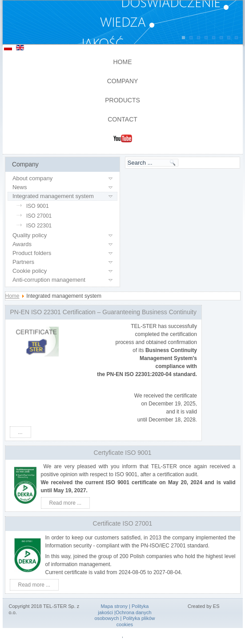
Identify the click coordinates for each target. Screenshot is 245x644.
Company (123, 81)
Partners (23, 262)
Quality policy (30, 235)
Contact (122, 119)
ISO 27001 (39, 216)
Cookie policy (30, 271)
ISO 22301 (39, 226)
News (20, 187)
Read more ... (66, 503)
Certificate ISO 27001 (123, 523)
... (20, 432)
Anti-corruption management (49, 280)
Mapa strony (114, 606)
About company (32, 178)
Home (123, 62)
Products (122, 100)
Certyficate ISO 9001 (123, 453)
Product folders (32, 253)
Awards (22, 244)
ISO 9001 (38, 206)
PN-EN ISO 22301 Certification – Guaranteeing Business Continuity (103, 312)
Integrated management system (53, 196)
